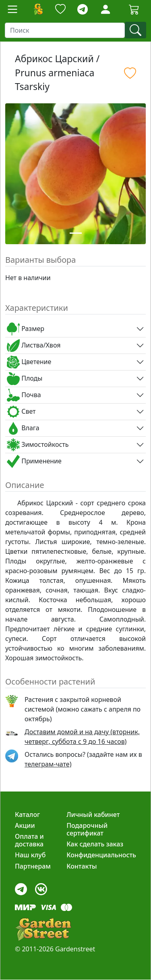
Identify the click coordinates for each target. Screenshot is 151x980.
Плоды (25, 379)
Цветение (29, 362)
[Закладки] (60, 9)
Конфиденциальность (101, 855)
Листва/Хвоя (34, 346)
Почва (24, 395)
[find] (135, 30)
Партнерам (33, 866)
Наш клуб (30, 855)
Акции (25, 825)
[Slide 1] (76, 233)
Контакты (82, 866)
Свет (21, 412)
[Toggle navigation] (12, 9)
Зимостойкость (38, 445)
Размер (26, 329)
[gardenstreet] (43, 929)
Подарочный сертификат (87, 829)
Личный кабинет (93, 815)
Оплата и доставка (29, 840)
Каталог (27, 815)
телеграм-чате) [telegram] (48, 764)
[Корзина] (134, 9)
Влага (23, 428)
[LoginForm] (105, 9)
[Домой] (38, 9)
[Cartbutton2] (134, 9)
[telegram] (83, 9)
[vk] (41, 887)
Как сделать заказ (95, 844)
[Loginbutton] (105, 9)
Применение (34, 461)
